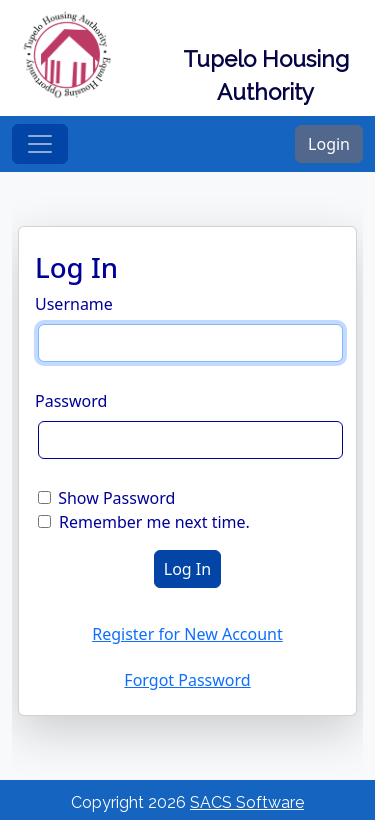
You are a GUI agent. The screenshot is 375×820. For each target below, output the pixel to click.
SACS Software (247, 802)
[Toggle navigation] (40, 144)
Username (74, 304)
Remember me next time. (154, 522)
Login (329, 144)
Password (71, 401)
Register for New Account (187, 634)
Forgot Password (187, 680)
